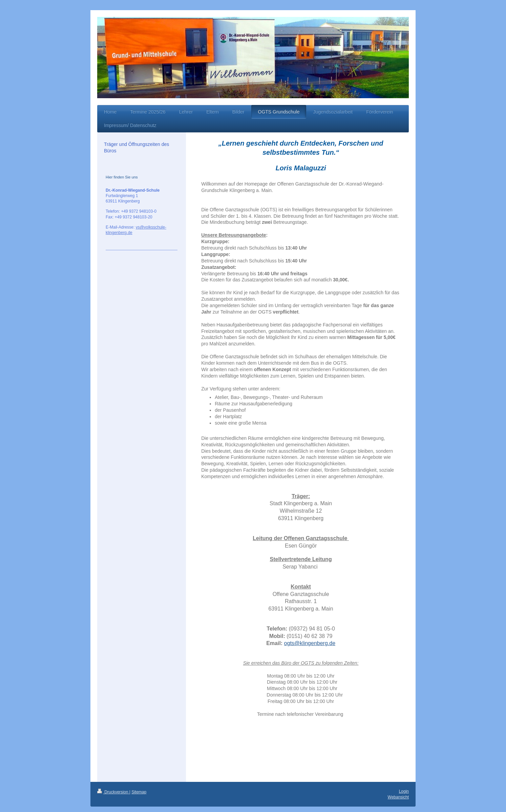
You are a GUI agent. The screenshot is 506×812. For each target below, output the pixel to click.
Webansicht (398, 797)
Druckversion (113, 792)
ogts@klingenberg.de (310, 643)
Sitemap (139, 792)
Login (404, 791)
